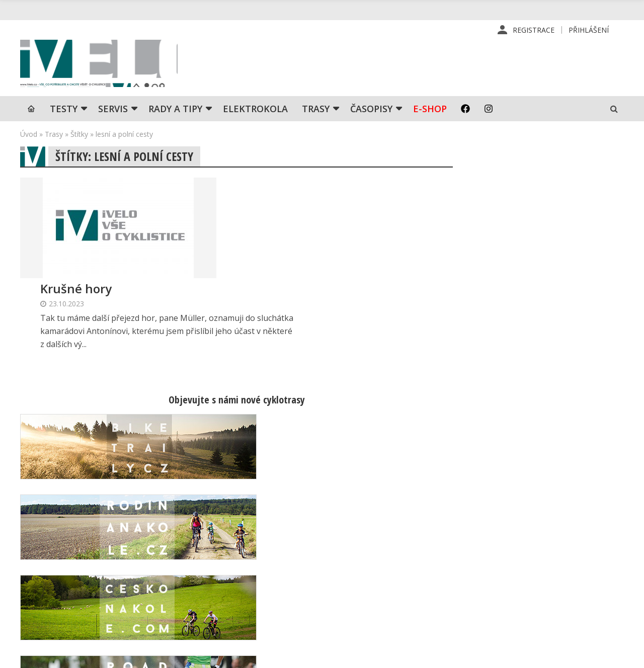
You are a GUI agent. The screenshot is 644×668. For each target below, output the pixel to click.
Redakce (372, 536)
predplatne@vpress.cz (272, 593)
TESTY (64, 113)
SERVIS (113, 113)
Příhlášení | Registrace (540, 536)
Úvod (29, 139)
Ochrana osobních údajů (398, 617)
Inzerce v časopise (390, 568)
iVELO (106, 66)
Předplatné (377, 552)
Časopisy (371, 113)
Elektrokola (255, 113)
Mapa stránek (524, 568)
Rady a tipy (175, 113)
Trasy (316, 113)
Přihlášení (589, 30)
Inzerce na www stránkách (403, 584)
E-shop (430, 113)
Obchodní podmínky (391, 601)
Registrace (534, 30)
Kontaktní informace (535, 552)
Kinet (614, 655)
